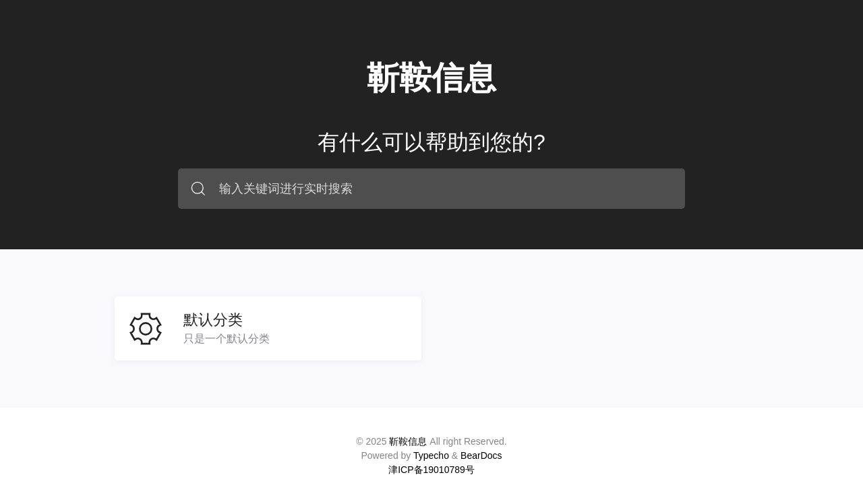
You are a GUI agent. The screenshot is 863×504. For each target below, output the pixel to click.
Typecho (431, 455)
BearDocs (481, 455)
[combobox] (431, 189)
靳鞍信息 (431, 78)
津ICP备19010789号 (431, 470)
